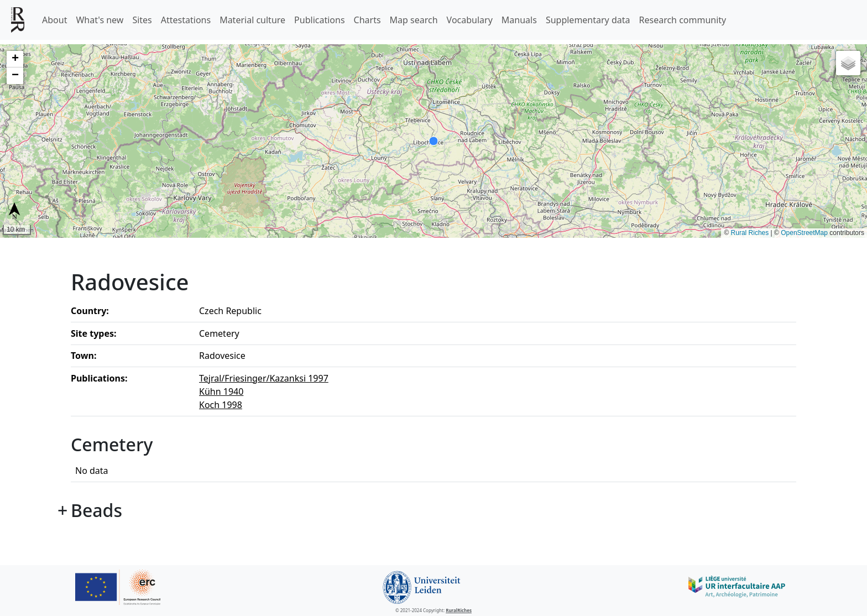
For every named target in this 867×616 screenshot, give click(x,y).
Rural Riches (750, 233)
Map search (414, 20)
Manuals (519, 20)
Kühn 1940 (221, 391)
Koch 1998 (221, 405)
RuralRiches (459, 610)
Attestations (186, 20)
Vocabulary (470, 20)
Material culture (252, 20)
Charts (367, 20)
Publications (319, 20)
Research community (683, 20)
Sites (142, 20)
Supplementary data (588, 20)
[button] (15, 59)
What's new (100, 20)
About (54, 20)
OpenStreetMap (804, 233)
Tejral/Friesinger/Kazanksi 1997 (264, 378)
